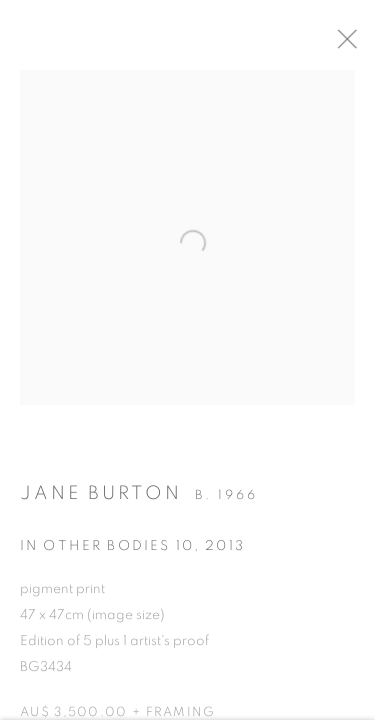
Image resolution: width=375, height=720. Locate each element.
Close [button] (360, 45)
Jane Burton (101, 498)
